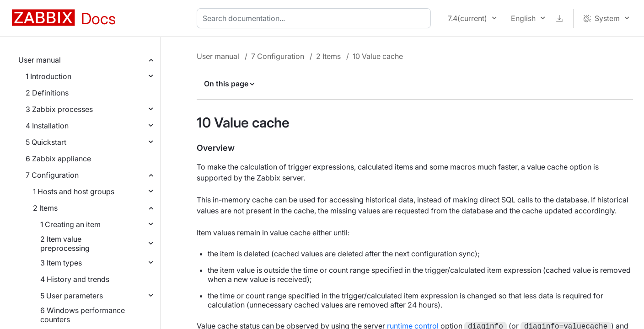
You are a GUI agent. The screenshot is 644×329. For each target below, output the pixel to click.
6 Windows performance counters (83, 315)
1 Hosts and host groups (74, 191)
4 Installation (47, 126)
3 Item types (61, 263)
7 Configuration (52, 175)
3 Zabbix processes (59, 109)
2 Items (45, 208)
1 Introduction (48, 76)
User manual (40, 60)
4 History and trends (75, 279)
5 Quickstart (46, 142)
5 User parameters (72, 296)
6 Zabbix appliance (58, 159)
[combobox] (316, 18)
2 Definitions (47, 93)
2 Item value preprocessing (65, 244)
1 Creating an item (70, 224)
